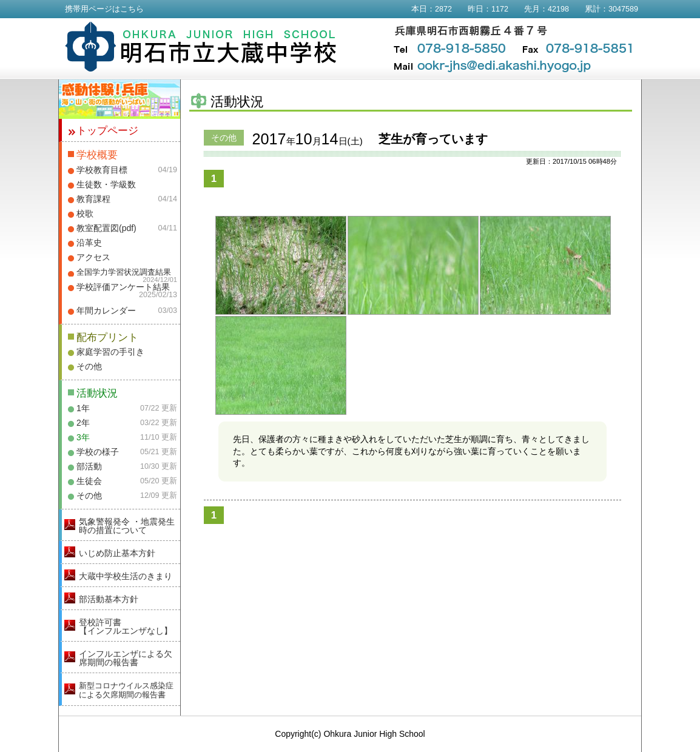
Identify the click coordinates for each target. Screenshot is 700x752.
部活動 (89, 466)
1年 (83, 408)
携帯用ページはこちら (104, 9)
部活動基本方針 (109, 599)
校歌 (85, 213)
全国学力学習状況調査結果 (124, 272)
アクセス (93, 257)
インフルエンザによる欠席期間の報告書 (126, 658)
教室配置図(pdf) (106, 228)
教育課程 (93, 199)
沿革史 (89, 243)
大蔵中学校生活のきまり (126, 576)
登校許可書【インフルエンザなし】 (126, 626)
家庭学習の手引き (110, 352)
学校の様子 (98, 452)
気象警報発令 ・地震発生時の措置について (127, 526)
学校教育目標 (102, 170)
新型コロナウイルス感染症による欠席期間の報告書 (126, 690)
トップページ (107, 131)
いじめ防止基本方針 (117, 553)
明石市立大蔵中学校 (201, 47)
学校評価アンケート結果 (123, 287)
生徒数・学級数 (106, 184)
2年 (83, 423)
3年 (83, 437)
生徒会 (89, 481)
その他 (89, 366)
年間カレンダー (106, 311)
